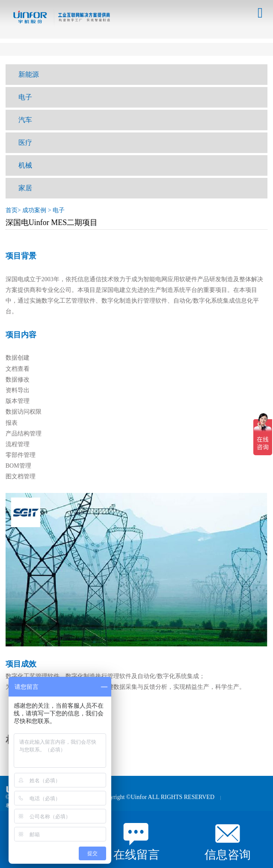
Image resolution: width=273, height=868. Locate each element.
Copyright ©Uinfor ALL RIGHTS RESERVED (157, 797)
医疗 (25, 143)
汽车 (25, 120)
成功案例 (34, 210)
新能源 (29, 74)
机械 (25, 165)
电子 (25, 97)
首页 (12, 210)
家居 (25, 188)
